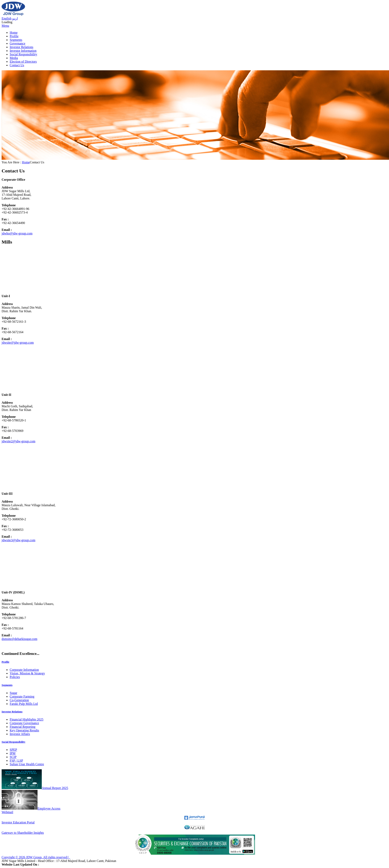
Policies (15, 677)
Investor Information (23, 51)
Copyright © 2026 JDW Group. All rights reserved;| (36, 857)
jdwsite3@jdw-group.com (18, 540)
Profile (14, 36)
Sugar (13, 693)
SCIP (13, 757)
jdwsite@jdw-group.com (18, 343)
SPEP (13, 750)
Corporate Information (24, 670)
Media (14, 58)
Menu (5, 26)
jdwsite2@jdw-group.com (18, 441)
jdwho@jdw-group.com (17, 233)
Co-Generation (19, 700)
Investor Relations (21, 47)
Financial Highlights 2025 (27, 719)
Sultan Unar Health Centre (27, 764)
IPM (13, 753)
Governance (17, 43)
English (7, 18)
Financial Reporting (23, 727)
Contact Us (17, 65)
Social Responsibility (23, 54)
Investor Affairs (20, 734)
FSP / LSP (16, 761)
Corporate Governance (24, 723)
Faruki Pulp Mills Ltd (24, 704)
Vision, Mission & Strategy (27, 673)
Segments (16, 40)
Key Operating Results (24, 730)
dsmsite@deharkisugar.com (19, 639)
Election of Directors (23, 62)
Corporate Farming (22, 696)
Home (14, 33)
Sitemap (75, 857)
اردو (15, 18)
